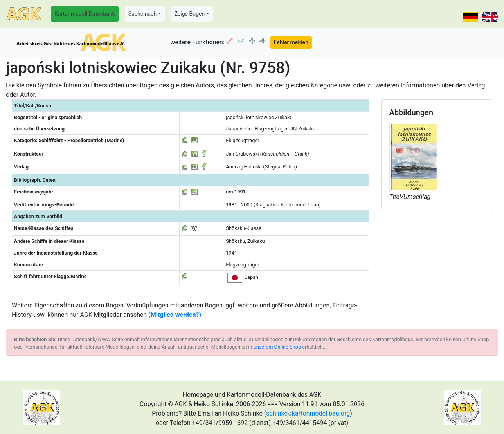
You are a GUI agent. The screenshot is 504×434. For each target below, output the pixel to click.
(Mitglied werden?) (175, 315)
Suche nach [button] (142, 14)
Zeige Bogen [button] (190, 14)
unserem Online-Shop (277, 347)
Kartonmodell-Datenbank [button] (85, 14)
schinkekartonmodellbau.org (308, 413)
